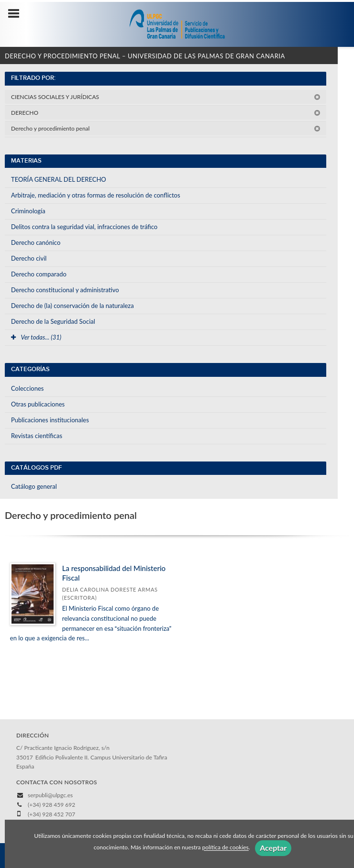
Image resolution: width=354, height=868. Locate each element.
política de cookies (226, 848)
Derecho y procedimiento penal (166, 128)
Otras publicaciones (38, 404)
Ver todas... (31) (36, 337)
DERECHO (166, 113)
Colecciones (27, 388)
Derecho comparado (39, 274)
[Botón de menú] (17, 14)
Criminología (28, 211)
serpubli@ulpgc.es (50, 795)
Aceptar (273, 848)
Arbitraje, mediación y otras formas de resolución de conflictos (96, 195)
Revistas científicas (37, 436)
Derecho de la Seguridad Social (53, 321)
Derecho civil (29, 258)
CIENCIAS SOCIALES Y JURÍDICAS (166, 97)
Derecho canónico (36, 242)
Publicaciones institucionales (50, 420)
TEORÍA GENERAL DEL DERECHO (59, 179)
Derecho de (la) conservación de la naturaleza (72, 306)
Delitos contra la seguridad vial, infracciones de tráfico (84, 227)
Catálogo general (34, 486)
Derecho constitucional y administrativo (65, 290)
